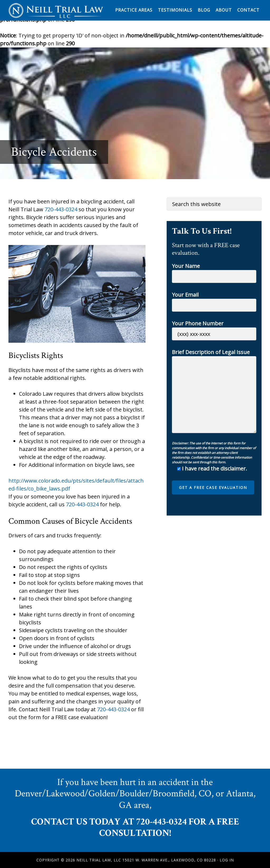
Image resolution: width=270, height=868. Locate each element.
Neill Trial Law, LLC (56, 10)
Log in (227, 860)
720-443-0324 (61, 209)
